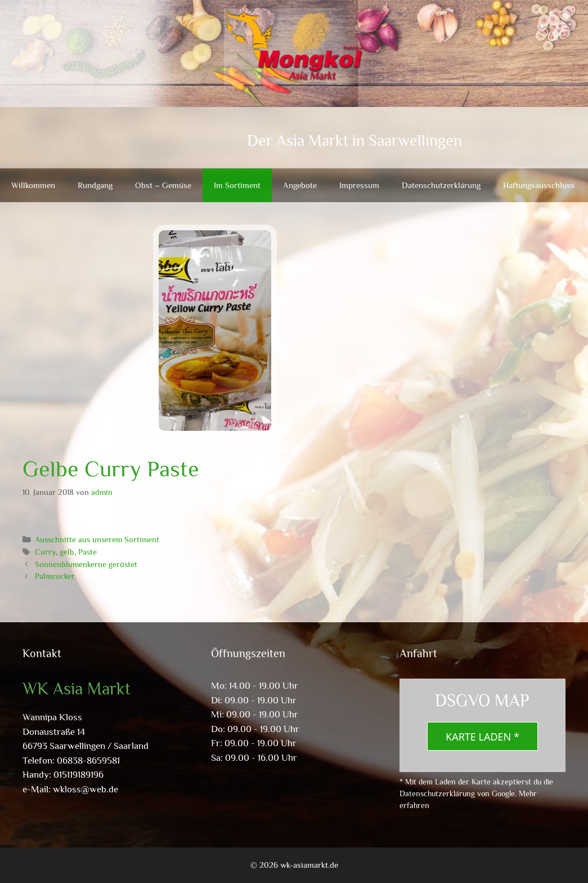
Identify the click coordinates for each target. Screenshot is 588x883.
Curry (45, 552)
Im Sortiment (237, 185)
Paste (87, 552)
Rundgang (95, 185)
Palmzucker (55, 576)
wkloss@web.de (86, 789)
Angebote (300, 185)
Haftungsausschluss (539, 185)
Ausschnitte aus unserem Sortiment (97, 539)
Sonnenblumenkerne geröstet (86, 564)
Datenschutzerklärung (441, 185)
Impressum (359, 185)
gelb (67, 552)
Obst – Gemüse (163, 185)
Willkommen (33, 185)
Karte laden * (482, 737)
